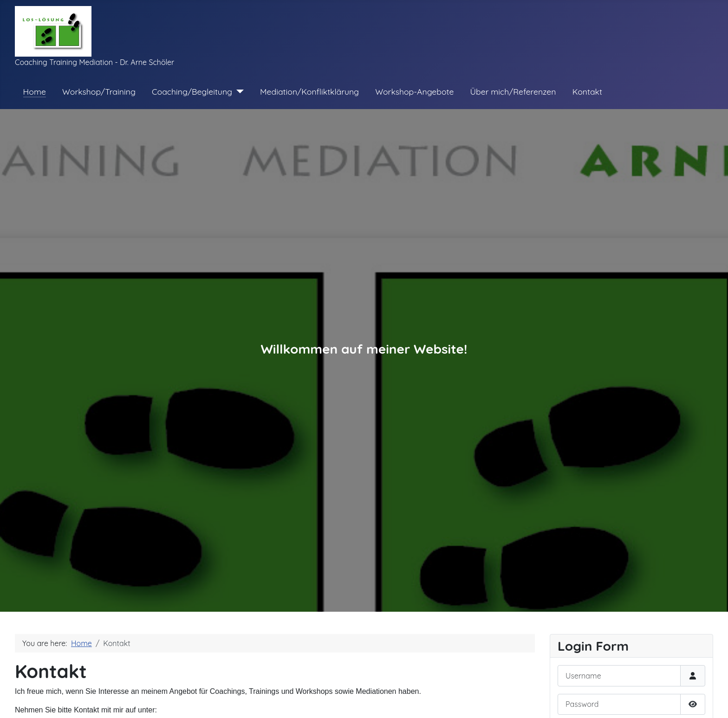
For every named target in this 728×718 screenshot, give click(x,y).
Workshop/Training (99, 91)
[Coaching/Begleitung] (238, 91)
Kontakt (587, 91)
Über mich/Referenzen (513, 91)
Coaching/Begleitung (192, 91)
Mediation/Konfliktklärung (309, 91)
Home (35, 91)
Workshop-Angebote (414, 91)
